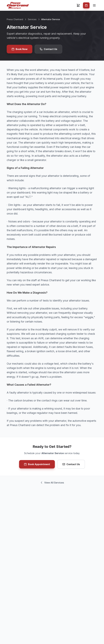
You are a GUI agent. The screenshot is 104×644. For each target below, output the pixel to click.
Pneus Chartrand (15, 19)
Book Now (20, 49)
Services (32, 19)
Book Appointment (37, 464)
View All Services (52, 483)
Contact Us (48, 49)
